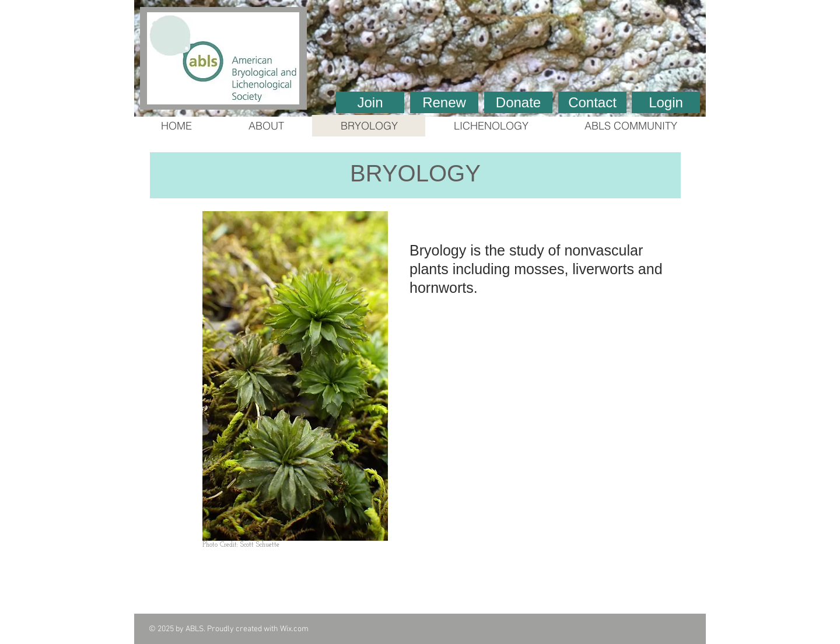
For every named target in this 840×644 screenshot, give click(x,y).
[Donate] (518, 102)
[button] (420, 58)
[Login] (666, 102)
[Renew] (444, 102)
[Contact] (592, 102)
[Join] (370, 102)
